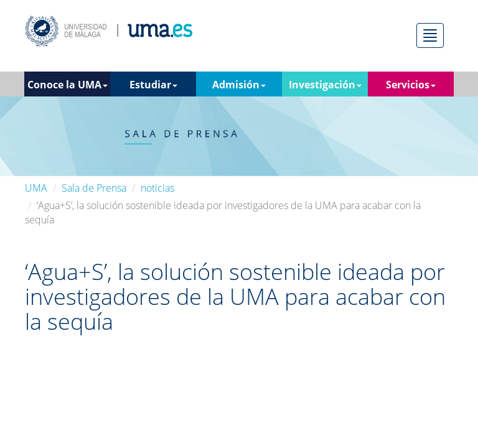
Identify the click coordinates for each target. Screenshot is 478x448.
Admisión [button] (239, 85)
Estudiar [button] (153, 85)
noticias (157, 188)
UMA (36, 188)
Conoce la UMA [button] (68, 85)
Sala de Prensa (94, 188)
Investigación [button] (325, 85)
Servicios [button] (411, 85)
